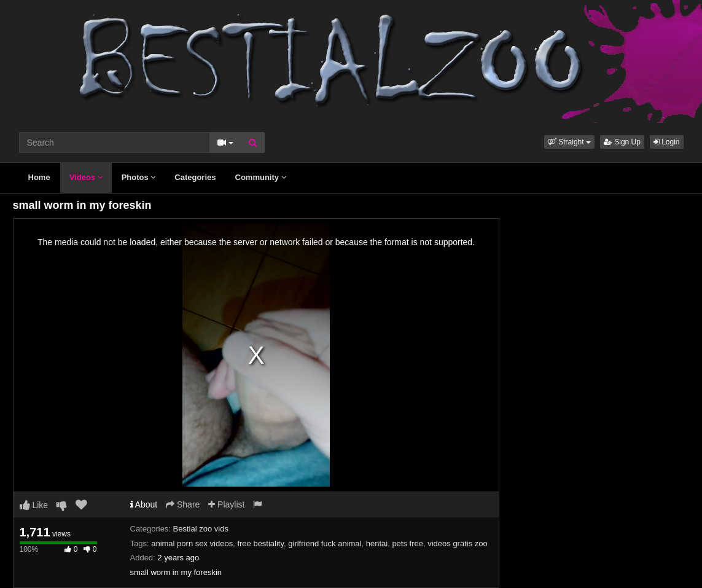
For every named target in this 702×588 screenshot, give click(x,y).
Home (39, 177)
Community (261, 177)
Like (34, 505)
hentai (377, 543)
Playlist (226, 504)
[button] (569, 142)
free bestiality (260, 543)
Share (183, 504)
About (144, 504)
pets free (408, 543)
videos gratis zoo (458, 543)
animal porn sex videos (192, 543)
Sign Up (622, 142)
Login (667, 142)
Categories (195, 177)
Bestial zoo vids (201, 529)
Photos (139, 177)
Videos (86, 177)
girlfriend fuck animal (325, 543)
